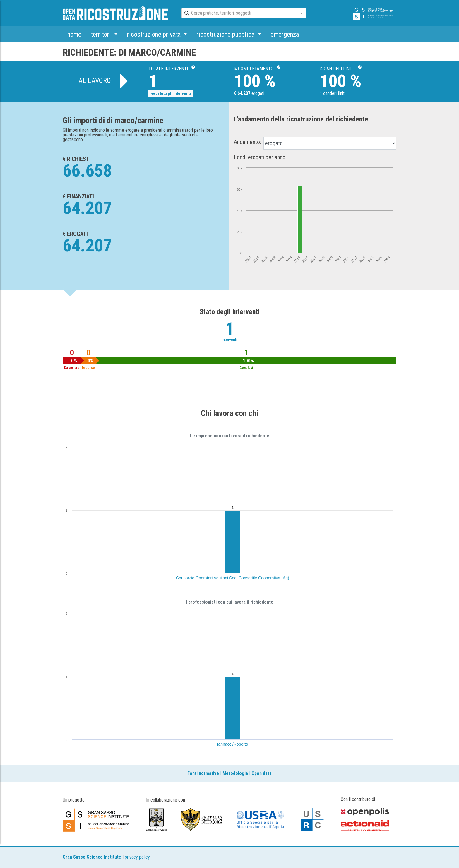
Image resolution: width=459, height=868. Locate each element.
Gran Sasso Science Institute (92, 857)
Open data (262, 773)
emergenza (285, 34)
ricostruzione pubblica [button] (226, 34)
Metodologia (235, 773)
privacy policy (137, 857)
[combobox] (239, 13)
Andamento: (248, 142)
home (74, 34)
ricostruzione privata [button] (155, 34)
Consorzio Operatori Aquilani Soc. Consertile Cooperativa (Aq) (233, 578)
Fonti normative (203, 773)
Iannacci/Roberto (233, 744)
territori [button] (102, 34)
